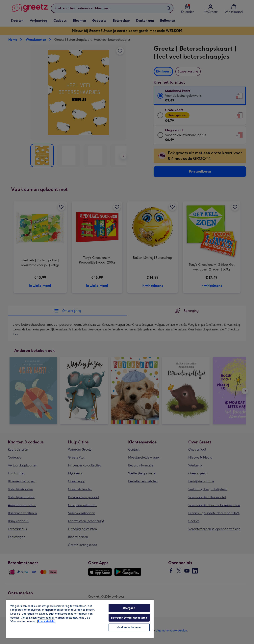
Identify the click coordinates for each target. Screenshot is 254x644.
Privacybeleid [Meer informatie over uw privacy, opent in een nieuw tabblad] (46, 621)
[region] (80, 619)
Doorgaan (129, 608)
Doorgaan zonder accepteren (129, 618)
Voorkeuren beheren (129, 627)
